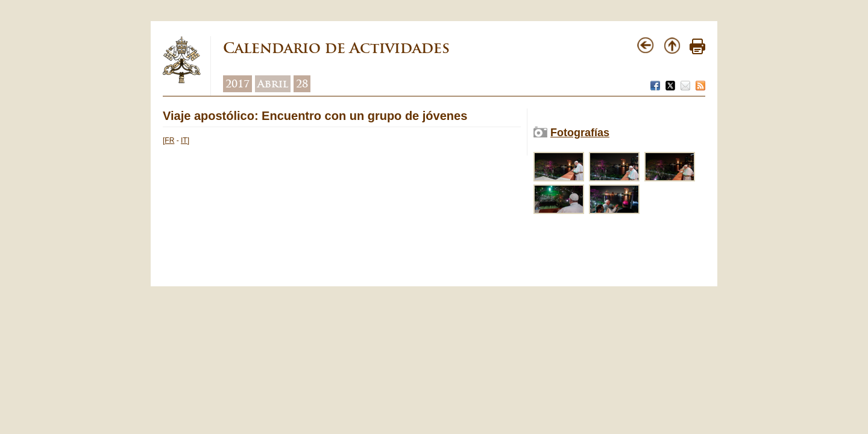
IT (184, 140)
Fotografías (580, 133)
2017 (237, 84)
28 (302, 84)
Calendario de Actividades (336, 48)
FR (169, 140)
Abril (273, 84)
